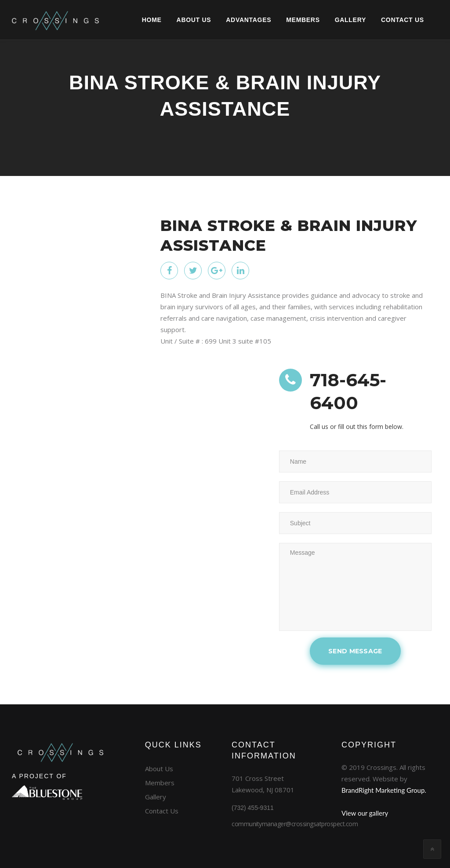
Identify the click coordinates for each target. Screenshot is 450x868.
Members (287, 20)
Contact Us (162, 811)
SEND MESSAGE (355, 651)
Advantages (233, 20)
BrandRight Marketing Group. (384, 790)
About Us (178, 20)
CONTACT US (387, 20)
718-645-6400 (350, 392)
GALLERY (335, 20)
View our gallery (365, 813)
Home (136, 20)
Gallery (156, 797)
